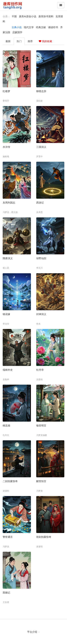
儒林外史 (8, 370)
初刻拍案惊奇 (44, 537)
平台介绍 (32, 632)
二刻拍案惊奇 (10, 481)
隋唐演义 (8, 258)
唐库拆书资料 (46, 16)
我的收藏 (45, 41)
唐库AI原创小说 (28, 16)
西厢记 (6, 593)
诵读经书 (53, 27)
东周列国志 (9, 203)
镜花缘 (6, 314)
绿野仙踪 (41, 258)
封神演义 (41, 314)
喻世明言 (41, 426)
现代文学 (29, 27)
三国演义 (41, 147)
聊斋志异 (41, 91)
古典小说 (17, 27)
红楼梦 (6, 91)
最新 (8, 41)
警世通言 (8, 537)
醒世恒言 (41, 481)
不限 (14, 16)
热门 (19, 41)
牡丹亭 (40, 370)
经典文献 (41, 27)
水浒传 (6, 147)
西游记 (40, 203)
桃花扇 (6, 426)
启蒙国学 (17, 32)
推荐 (30, 41)
